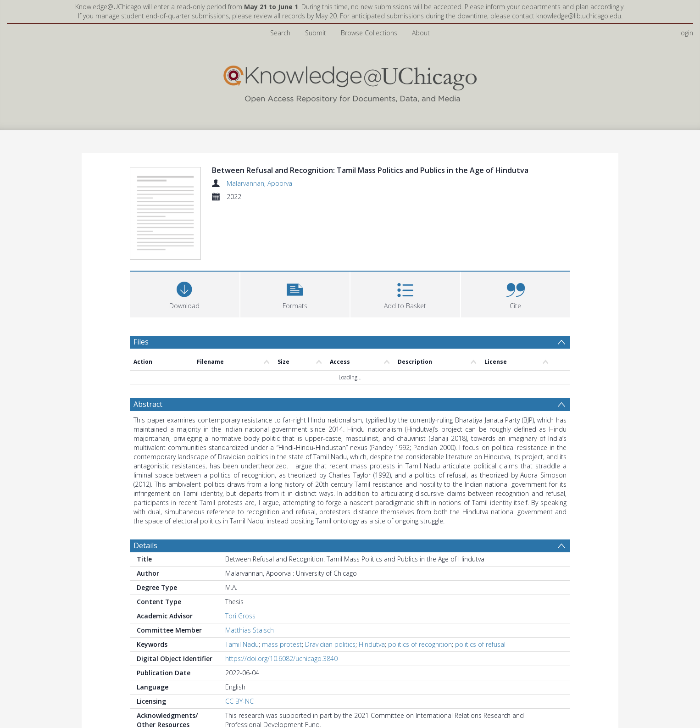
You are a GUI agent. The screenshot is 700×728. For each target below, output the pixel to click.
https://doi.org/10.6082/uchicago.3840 (281, 659)
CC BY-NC (239, 701)
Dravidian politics (330, 644)
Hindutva (372, 644)
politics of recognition (420, 644)
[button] (295, 293)
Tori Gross (240, 616)
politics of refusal (480, 644)
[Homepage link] (350, 82)
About (421, 33)
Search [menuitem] (280, 33)
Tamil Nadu (242, 644)
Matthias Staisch (250, 630)
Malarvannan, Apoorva (259, 183)
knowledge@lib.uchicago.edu (579, 16)
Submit (316, 33)
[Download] (185, 293)
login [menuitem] (686, 33)
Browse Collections (369, 33)
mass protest (282, 644)
